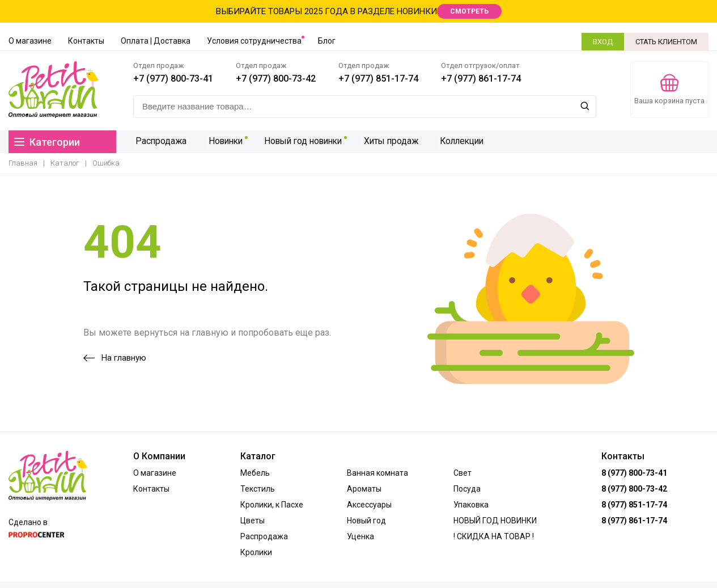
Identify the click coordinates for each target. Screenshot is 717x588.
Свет (463, 473)
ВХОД (603, 42)
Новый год (366, 521)
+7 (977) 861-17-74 (481, 79)
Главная (23, 163)
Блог (327, 41)
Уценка (360, 536)
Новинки (221, 141)
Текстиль (258, 489)
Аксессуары (369, 505)
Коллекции (456, 141)
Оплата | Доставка (156, 41)
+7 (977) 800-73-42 (276, 79)
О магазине (30, 41)
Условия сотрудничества (254, 41)
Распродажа (159, 141)
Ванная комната (377, 473)
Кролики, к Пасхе (272, 505)
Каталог (65, 163)
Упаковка (471, 505)
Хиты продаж (387, 141)
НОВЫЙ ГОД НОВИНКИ (495, 521)
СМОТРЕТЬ (469, 11)
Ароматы (364, 489)
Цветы (253, 521)
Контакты (86, 41)
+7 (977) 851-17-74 (378, 79)
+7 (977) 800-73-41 (173, 79)
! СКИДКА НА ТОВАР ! (494, 536)
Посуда (467, 489)
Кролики (256, 552)
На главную (115, 358)
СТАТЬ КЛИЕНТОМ (666, 42)
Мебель (255, 473)
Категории (47, 142)
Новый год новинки (299, 141)
